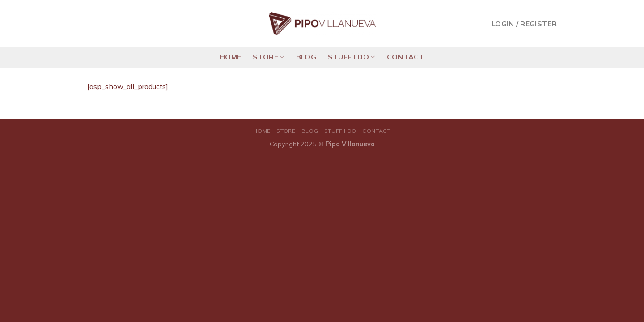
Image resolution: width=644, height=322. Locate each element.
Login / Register (524, 24)
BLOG (306, 57)
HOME (230, 57)
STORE (268, 57)
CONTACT (406, 57)
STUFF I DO (352, 57)
